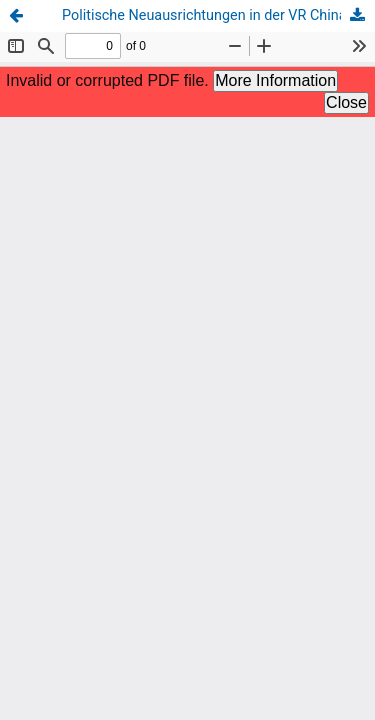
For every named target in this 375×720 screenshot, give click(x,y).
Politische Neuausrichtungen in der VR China (204, 15)
